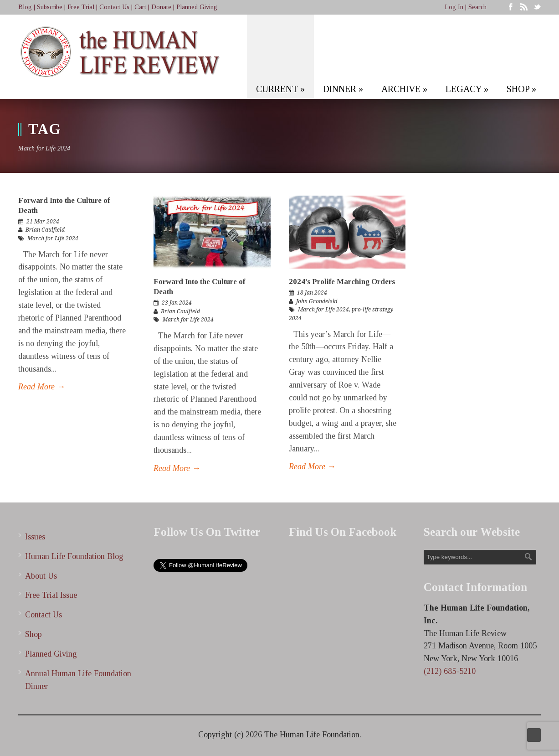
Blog (25, 7)
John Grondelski (317, 301)
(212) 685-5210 (450, 671)
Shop (33, 634)
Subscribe (50, 7)
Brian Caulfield (45, 230)
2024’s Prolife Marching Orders (342, 282)
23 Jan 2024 (177, 303)
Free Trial (81, 7)
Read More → (42, 387)
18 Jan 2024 (312, 293)
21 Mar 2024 (43, 222)
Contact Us (114, 7)
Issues (35, 537)
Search (477, 7)
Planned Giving (197, 7)
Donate (161, 7)
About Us (41, 576)
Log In (454, 7)
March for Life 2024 (53, 238)
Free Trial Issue (51, 595)
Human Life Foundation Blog (74, 556)
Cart (140, 7)
